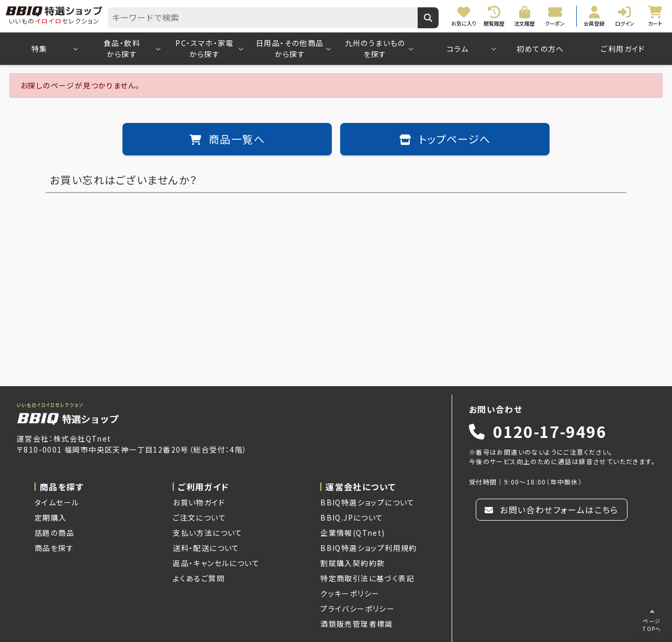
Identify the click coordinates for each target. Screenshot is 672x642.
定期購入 (51, 517)
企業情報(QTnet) (352, 533)
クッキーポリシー (350, 593)
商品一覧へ (227, 139)
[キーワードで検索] (428, 18)
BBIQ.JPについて (352, 517)
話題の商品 (54, 533)
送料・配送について (206, 548)
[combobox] (263, 18)
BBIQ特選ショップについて (368, 502)
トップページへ (445, 139)
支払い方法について (208, 533)
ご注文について (199, 517)
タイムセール (57, 502)
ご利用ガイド (623, 49)
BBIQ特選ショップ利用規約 (369, 548)
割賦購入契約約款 (352, 563)
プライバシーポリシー (357, 609)
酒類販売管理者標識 (357, 624)
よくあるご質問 (199, 578)
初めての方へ (540, 49)
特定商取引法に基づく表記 (367, 578)
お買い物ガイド (199, 502)
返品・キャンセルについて (216, 563)
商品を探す (54, 548)
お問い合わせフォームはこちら (552, 510)
